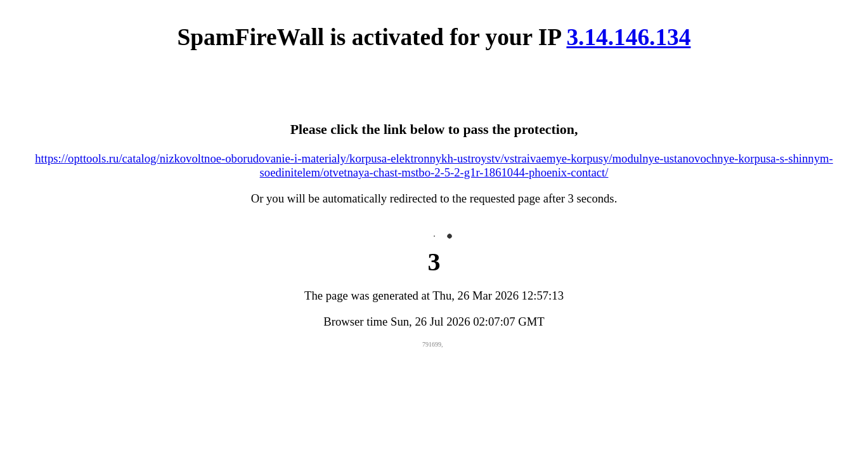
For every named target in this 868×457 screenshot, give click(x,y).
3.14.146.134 (628, 37)
